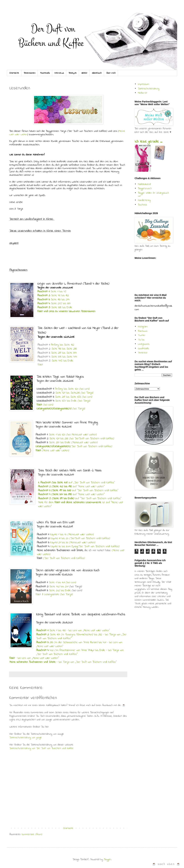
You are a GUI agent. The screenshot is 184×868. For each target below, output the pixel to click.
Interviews (59, 73)
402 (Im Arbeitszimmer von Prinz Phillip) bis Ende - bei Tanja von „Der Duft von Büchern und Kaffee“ (80, 652)
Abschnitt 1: (42, 631)
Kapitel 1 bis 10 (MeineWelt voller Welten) (72, 535)
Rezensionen (30, 73)
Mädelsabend (144, 184)
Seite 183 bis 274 (53, 300)
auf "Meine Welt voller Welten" (71, 487)
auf (56, 483)
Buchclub (142, 205)
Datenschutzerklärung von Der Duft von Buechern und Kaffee (41, 748)
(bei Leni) (45, 405)
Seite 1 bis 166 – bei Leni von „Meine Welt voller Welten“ (79, 631)
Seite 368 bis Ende (55, 307)
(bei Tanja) (61, 409)
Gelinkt (84, 73)
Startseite (14, 73)
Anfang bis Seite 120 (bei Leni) (72, 389)
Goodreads (143, 348)
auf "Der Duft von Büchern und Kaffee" (78, 491)
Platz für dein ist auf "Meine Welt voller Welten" (80, 504)
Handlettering (144, 200)
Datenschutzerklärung (149, 89)
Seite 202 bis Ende (60, 591)
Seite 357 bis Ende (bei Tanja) (73, 401)
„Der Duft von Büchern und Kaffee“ (95, 483)
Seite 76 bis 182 (53, 296)
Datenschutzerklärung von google (26, 738)
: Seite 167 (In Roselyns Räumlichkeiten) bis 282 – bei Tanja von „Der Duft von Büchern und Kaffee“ (81, 637)
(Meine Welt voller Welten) (52, 451)
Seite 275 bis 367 (54, 304)
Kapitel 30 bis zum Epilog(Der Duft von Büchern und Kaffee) (85, 547)
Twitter (142, 335)
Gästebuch (97, 73)
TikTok (141, 340)
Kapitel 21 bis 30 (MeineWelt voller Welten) (73, 543)
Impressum (143, 84)
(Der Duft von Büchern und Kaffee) (64, 558)
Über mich (111, 73)
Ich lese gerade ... (148, 142)
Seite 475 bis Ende (62, 361)
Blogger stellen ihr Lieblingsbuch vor (153, 194)
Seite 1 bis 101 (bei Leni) (63, 583)
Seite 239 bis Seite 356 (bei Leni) (74, 397)
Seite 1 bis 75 (52, 292)
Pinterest (143, 353)
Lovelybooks (144, 344)
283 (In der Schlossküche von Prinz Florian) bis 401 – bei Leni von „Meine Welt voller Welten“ (79, 644)
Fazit (40, 365)
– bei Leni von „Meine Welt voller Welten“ (34, 658)
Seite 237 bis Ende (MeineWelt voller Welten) (73, 443)
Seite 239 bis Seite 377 (64, 353)
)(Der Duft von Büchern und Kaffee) (74, 446)
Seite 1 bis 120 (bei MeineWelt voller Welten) (73, 435)
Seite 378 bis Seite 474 (64, 357)
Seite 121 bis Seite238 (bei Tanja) (74, 393)
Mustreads (45, 73)
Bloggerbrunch (145, 188)
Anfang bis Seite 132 (63, 345)
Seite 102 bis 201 (59, 587)
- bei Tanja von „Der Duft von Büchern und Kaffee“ (63, 662)
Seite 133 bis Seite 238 (64, 349)
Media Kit (143, 93)
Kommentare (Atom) (32, 834)
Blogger (107, 859)
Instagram (143, 327)
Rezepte (73, 73)
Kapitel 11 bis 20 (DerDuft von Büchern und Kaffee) (80, 538)
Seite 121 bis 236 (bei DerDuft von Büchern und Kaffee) (82, 439)
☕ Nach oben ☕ (166, 864)
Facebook (143, 331)
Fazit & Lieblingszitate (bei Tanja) (54, 594)
